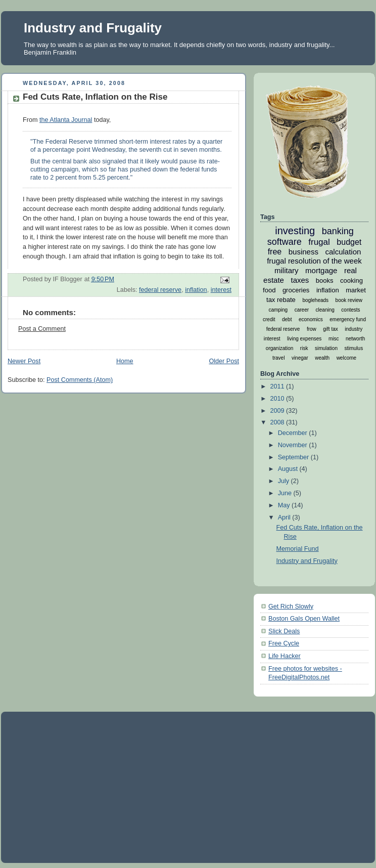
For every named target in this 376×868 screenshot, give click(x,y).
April (285, 517)
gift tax (330, 329)
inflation (196, 290)
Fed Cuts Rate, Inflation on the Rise (95, 97)
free (275, 252)
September (294, 457)
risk (304, 348)
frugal (319, 242)
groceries (296, 290)
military (287, 270)
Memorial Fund (298, 549)
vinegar (300, 358)
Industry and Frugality (93, 28)
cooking (351, 280)
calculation (343, 252)
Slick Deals (284, 631)
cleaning (325, 310)
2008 (278, 422)
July (285, 481)
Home (125, 361)
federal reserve (160, 290)
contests (350, 310)
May (285, 505)
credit (269, 319)
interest (221, 290)
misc (334, 339)
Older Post (224, 361)
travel (278, 358)
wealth (322, 358)
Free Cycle (284, 643)
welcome (346, 358)
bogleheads (315, 300)
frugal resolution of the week (314, 261)
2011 (278, 386)
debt (287, 319)
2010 (278, 399)
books (325, 280)
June (286, 493)
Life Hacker (285, 656)
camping (278, 310)
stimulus (354, 348)
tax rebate (281, 300)
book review (349, 300)
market (356, 290)
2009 (278, 411)
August (289, 469)
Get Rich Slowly (291, 606)
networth (355, 339)
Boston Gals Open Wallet (304, 619)
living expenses (304, 339)
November (294, 445)
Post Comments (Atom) (80, 380)
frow (312, 329)
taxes (300, 280)
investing (295, 231)
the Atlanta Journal (66, 120)
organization (279, 348)
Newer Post (24, 361)
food (269, 290)
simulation (326, 348)
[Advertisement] (192, 787)
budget (349, 242)
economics (311, 319)
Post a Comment (42, 329)
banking (338, 231)
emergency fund (348, 319)
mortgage (321, 270)
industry (354, 329)
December (294, 433)
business (303, 252)
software (285, 242)
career (302, 310)
